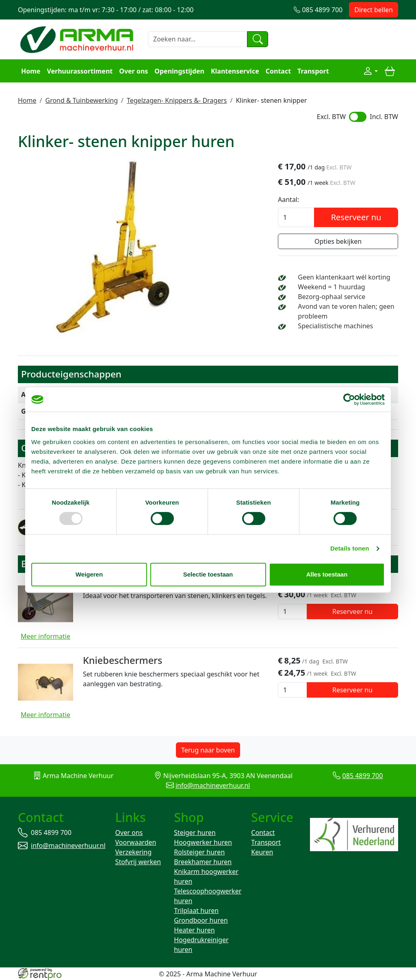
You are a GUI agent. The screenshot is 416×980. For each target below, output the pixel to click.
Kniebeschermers (122, 660)
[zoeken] (258, 39)
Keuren (262, 852)
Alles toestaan (327, 574)
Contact (278, 71)
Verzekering (134, 852)
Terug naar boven (208, 750)
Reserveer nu (356, 217)
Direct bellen (374, 10)
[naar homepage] (78, 39)
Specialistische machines (335, 326)
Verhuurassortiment (80, 71)
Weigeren (89, 574)
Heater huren (194, 930)
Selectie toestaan (208, 574)
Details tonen (350, 548)
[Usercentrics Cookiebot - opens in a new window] (349, 399)
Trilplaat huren (196, 911)
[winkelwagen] (390, 71)
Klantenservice (235, 71)
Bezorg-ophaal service (331, 297)
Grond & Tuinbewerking (81, 100)
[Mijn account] (370, 71)
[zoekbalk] (198, 39)
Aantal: (288, 199)
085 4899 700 (363, 776)
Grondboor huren (201, 920)
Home (31, 71)
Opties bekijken (338, 241)
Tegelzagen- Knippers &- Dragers (177, 100)
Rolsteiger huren (199, 852)
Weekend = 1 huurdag (331, 287)
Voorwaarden (136, 842)
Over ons (133, 71)
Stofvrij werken (138, 862)
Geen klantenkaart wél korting (344, 277)
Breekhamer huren (203, 862)
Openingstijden (179, 71)
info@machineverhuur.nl (213, 785)
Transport (313, 71)
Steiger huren (195, 833)
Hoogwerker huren (203, 842)
